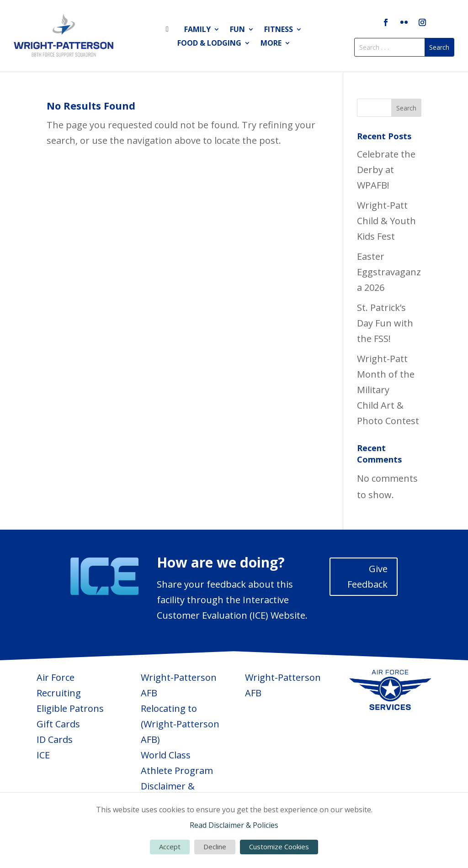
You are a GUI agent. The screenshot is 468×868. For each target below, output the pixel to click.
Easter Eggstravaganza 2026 (389, 272)
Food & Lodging (209, 44)
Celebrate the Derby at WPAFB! (386, 170)
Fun (237, 30)
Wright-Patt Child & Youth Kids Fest (386, 221)
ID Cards (55, 739)
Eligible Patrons (70, 708)
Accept (170, 847)
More (271, 44)
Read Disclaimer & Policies (234, 825)
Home (170, 31)
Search (406, 108)
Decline (215, 847)
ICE (43, 755)
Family (197, 30)
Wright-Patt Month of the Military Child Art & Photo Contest (388, 390)
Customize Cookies (279, 847)
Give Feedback (367, 576)
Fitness (279, 30)
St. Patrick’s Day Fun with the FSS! (385, 323)
